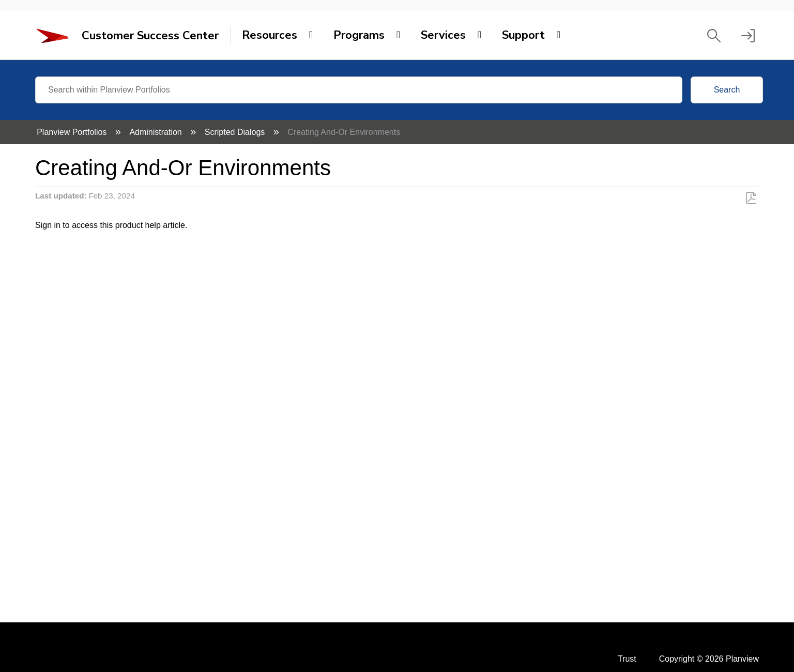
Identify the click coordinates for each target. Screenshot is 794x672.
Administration (157, 132)
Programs (359, 35)
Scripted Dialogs (236, 132)
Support (523, 35)
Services (443, 35)
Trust (627, 659)
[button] (714, 36)
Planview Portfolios (73, 132)
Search (727, 90)
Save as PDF (751, 198)
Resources (270, 35)
